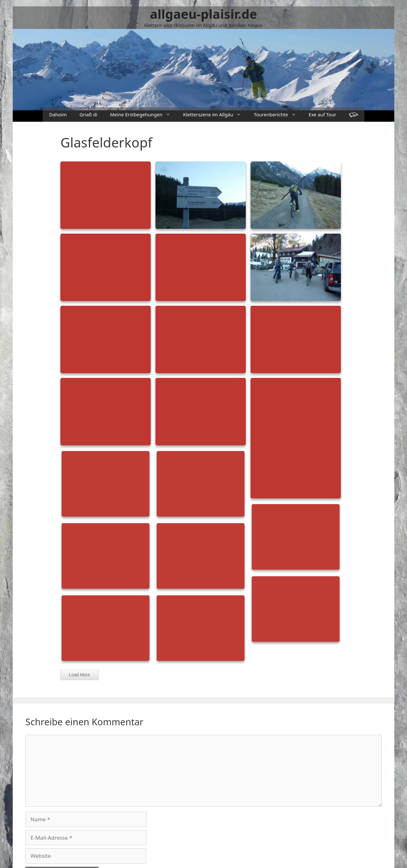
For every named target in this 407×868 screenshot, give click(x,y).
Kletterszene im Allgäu (215, 115)
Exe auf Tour (323, 114)
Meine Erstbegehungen (143, 115)
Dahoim (58, 114)
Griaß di (88, 114)
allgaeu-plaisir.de (204, 14)
